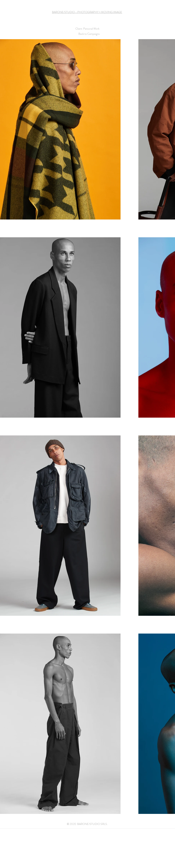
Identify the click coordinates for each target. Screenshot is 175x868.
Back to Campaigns (89, 34)
